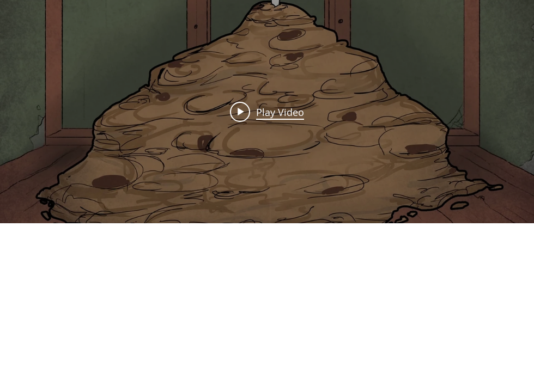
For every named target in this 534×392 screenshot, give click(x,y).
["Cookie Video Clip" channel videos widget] (267, 112)
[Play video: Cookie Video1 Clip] (267, 112)
